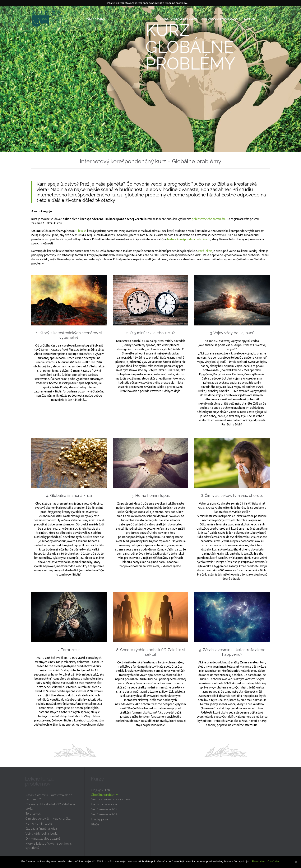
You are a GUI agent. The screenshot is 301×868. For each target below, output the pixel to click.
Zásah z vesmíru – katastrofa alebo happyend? (49, 797)
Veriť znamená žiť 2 (104, 814)
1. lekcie (81, 231)
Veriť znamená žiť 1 (104, 809)
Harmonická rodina (104, 804)
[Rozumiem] (296, 862)
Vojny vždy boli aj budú (41, 834)
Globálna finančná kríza (41, 829)
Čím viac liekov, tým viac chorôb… (48, 819)
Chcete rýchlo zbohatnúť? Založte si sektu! (50, 806)
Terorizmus (33, 814)
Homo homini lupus (39, 824)
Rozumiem (259, 861)
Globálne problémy (104, 795)
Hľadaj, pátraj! (100, 819)
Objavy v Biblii (101, 790)
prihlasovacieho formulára (209, 219)
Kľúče (95, 824)
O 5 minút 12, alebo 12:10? (43, 839)
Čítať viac (274, 861)
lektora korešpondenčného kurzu (189, 239)
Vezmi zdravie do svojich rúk (111, 799)
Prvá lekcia (205, 251)
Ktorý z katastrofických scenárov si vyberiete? (49, 846)
